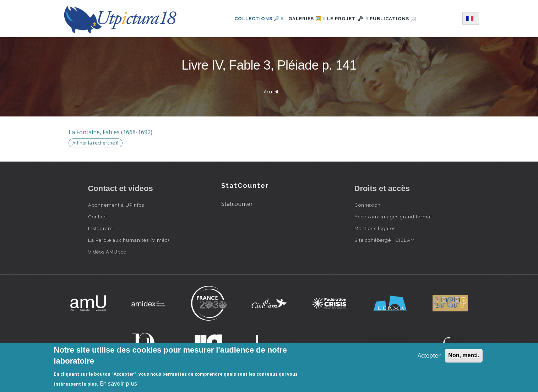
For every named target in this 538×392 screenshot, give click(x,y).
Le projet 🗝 (347, 19)
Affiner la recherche (96, 143)
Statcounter (237, 204)
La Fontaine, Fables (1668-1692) (110, 132)
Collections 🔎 (249, 19)
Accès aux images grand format (393, 217)
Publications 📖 (402, 19)
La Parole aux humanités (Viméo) (129, 240)
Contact (98, 217)
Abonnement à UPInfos (116, 205)
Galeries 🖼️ (300, 19)
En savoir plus (118, 383)
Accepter (429, 355)
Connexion (368, 205)
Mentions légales (375, 228)
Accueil (271, 92)
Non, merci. (464, 355)
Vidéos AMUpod (107, 252)
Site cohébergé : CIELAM (385, 240)
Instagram (100, 228)
